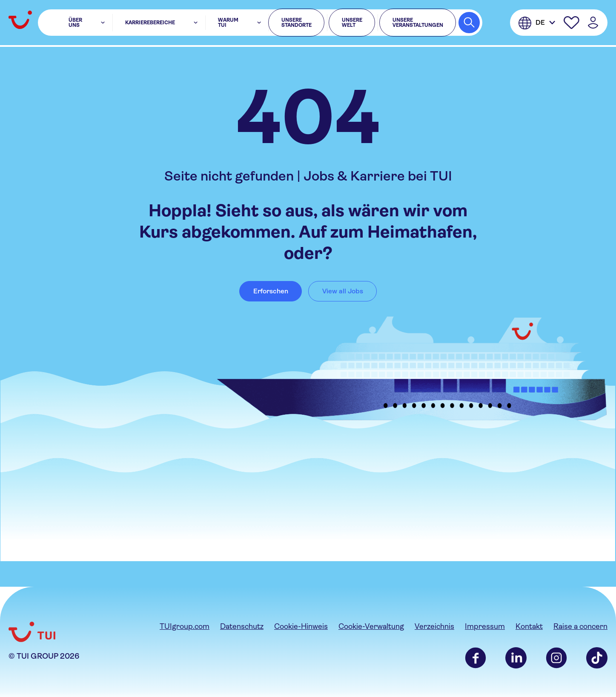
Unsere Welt (334, 24)
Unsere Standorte (267, 24)
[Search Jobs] (469, 24)
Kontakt (529, 626)
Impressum (485, 626)
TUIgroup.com (185, 626)
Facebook (476, 658)
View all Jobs (343, 291)
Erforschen (271, 291)
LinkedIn (516, 658)
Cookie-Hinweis (301, 626)
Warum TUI (203, 24)
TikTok (597, 658)
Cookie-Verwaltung (371, 626)
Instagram (556, 658)
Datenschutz (242, 626)
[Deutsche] (537, 24)
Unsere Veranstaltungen (410, 24)
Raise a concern (580, 626)
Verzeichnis (434, 626)
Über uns (83, 24)
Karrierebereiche (142, 24)
